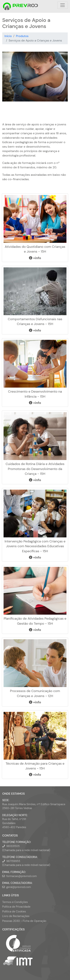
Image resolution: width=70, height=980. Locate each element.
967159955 (13, 861)
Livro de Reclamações (16, 916)
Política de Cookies (14, 911)
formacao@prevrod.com (22, 876)
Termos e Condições (15, 902)
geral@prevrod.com (19, 887)
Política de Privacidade (16, 907)
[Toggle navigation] (63, 5)
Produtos (22, 36)
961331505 (13, 846)
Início (8, 36)
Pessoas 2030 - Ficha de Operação (24, 921)
